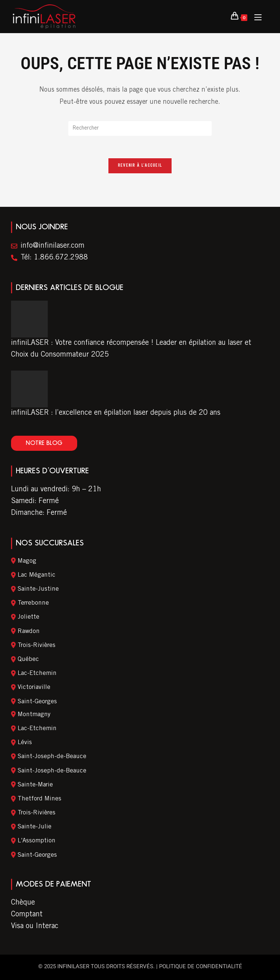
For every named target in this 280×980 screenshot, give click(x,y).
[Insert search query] (140, 128)
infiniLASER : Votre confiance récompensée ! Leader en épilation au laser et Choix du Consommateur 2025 (131, 349)
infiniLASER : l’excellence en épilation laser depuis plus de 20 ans (116, 413)
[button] (44, 443)
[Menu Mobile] (255, 17)
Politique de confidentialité (201, 966)
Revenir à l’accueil (140, 166)
